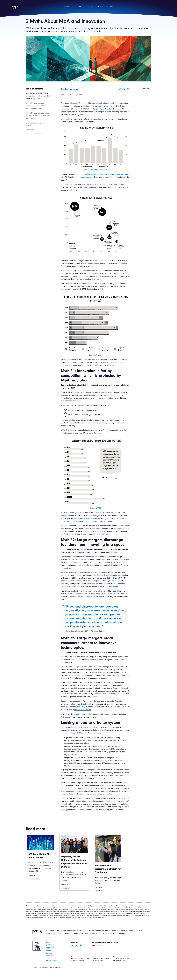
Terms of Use (57, 968)
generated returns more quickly (87, 519)
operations (99, 891)
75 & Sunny (113, 587)
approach (79, 7)
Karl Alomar (72, 89)
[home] (15, 9)
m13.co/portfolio (99, 918)
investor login (52, 960)
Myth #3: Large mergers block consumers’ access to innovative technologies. (38, 116)
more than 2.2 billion (83, 710)
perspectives (146, 88)
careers (110, 7)
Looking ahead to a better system (36, 125)
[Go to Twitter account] (76, 946)
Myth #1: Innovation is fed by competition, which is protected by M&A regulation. (38, 96)
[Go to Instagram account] (81, 946)
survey (63, 516)
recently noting (86, 177)
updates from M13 (34, 879)
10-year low (103, 109)
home (48, 942)
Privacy (51, 968)
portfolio (67, 7)
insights (100, 7)
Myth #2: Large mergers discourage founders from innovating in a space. (36, 106)
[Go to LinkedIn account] (72, 946)
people (90, 7)
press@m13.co (97, 946)
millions (86, 704)
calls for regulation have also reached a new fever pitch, (107, 174)
